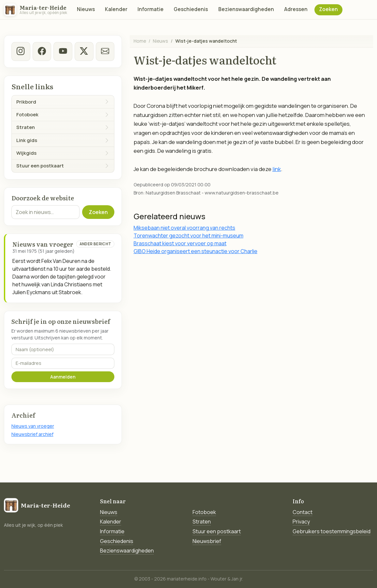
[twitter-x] (84, 51)
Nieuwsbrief (207, 541)
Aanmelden (63, 377)
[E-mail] (105, 51)
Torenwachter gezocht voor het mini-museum (188, 236)
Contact (303, 512)
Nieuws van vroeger (33, 426)
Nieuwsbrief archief (32, 434)
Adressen (296, 9)
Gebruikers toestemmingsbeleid (332, 531)
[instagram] (21, 51)
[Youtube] (63, 51)
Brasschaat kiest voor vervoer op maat (180, 243)
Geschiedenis (191, 9)
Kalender (116, 9)
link (277, 169)
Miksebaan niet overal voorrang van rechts (184, 228)
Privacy (301, 522)
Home (140, 41)
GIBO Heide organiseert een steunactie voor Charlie (196, 251)
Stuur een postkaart (217, 531)
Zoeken (328, 9)
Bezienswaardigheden (246, 9)
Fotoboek (204, 512)
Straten (202, 522)
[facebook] (42, 51)
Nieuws (86, 9)
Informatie (151, 9)
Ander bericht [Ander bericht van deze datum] (95, 244)
